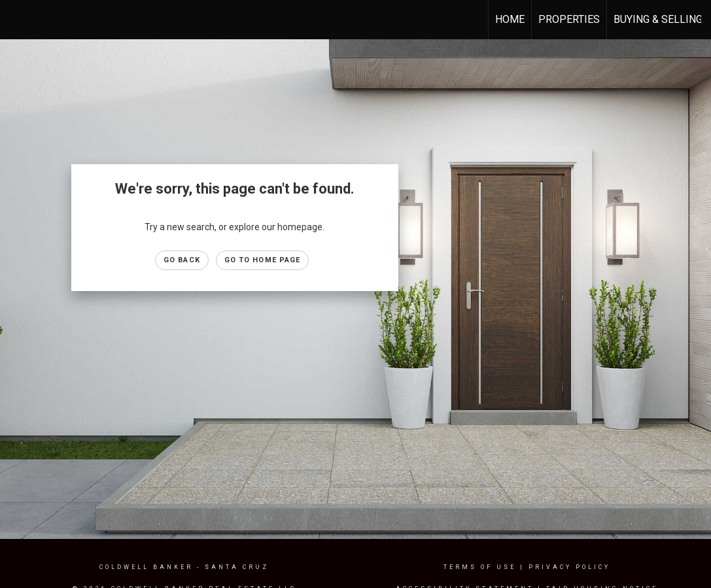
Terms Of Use (480, 567)
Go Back (182, 260)
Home (510, 19)
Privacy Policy (569, 567)
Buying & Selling (658, 19)
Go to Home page (263, 260)
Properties (569, 19)
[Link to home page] (17, 20)
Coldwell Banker (146, 567)
